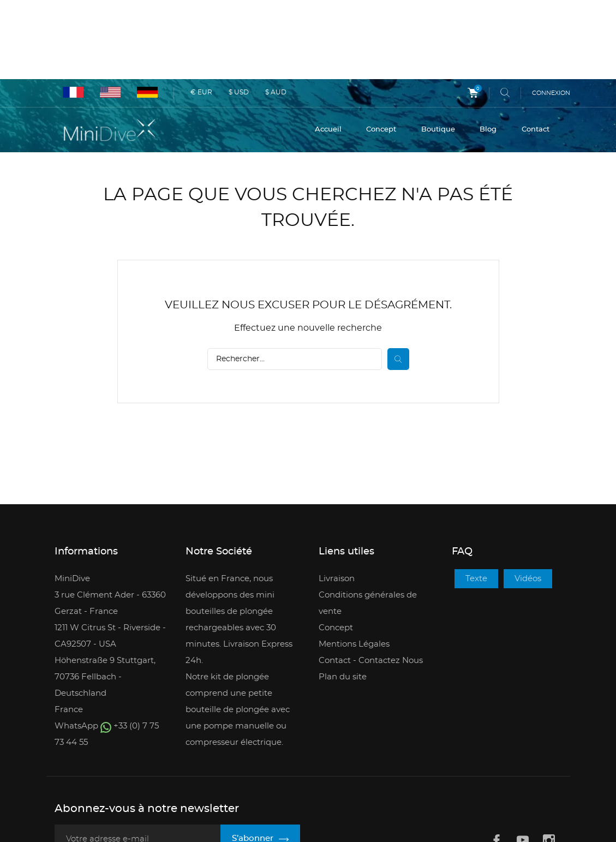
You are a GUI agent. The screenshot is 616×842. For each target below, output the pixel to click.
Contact (536, 53)
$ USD (239, 13)
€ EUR (201, 13)
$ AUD (276, 13)
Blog (488, 53)
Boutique (438, 53)
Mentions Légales (354, 571)
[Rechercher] (295, 285)
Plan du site (343, 603)
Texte (476, 505)
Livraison (337, 505)
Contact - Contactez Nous (371, 587)
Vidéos (528, 505)
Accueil (328, 53)
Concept (381, 53)
